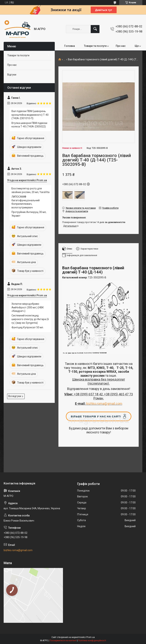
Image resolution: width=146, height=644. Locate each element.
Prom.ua (91, 637)
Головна (70, 46)
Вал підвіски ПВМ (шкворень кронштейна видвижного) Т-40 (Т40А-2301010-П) (30, 115)
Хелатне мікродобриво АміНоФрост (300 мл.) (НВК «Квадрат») (28, 307)
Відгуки (12, 75)
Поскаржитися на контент (63, 641)
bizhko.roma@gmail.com (104, 404)
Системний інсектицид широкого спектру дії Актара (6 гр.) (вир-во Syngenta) (30, 319)
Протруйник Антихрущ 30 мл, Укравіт (29, 214)
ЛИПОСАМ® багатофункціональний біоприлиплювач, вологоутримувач (26, 202)
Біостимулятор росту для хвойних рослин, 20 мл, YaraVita (30, 190)
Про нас (121, 46)
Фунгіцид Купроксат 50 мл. (28, 327)
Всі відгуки (15, 396)
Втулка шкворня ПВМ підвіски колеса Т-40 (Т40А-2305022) (29, 125)
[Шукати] (95, 29)
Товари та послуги (95, 46)
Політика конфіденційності (92, 641)
